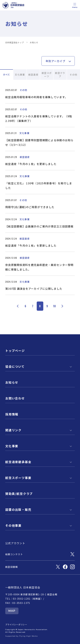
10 (54, 306)
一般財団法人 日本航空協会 (23, 587)
